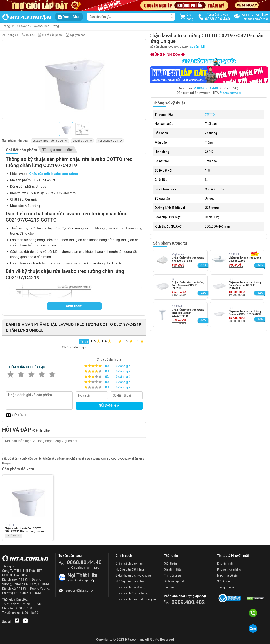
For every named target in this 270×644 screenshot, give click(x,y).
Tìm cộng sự (173, 575)
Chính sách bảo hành (130, 563)
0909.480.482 (188, 602)
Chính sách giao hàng (130, 587)
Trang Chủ (9, 26)
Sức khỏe (223, 581)
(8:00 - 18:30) (216, 88)
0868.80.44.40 (84, 562)
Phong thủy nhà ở (229, 569)
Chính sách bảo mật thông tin (136, 599)
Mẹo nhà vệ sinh (228, 575)
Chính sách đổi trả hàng (132, 593)
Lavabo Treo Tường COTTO (50, 141)
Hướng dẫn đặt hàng (130, 569)
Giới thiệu (170, 563)
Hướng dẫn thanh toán (131, 581)
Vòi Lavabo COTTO (110, 141)
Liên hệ (169, 587)
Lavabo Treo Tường (46, 26)
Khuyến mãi (225, 563)
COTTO (210, 114)
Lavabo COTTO (83, 141)
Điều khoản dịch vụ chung (133, 575)
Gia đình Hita (173, 569)
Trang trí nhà (226, 587)
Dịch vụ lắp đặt (174, 581)
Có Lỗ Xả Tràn (14, 536)
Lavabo (24, 26)
